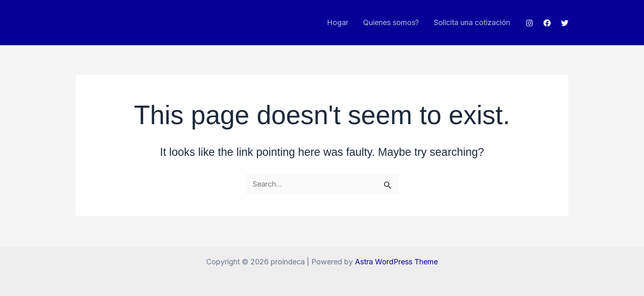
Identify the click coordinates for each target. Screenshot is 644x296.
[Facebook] (547, 23)
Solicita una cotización (472, 22)
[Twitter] (565, 23)
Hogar (338, 22)
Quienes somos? (391, 22)
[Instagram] (529, 23)
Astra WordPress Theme (396, 262)
